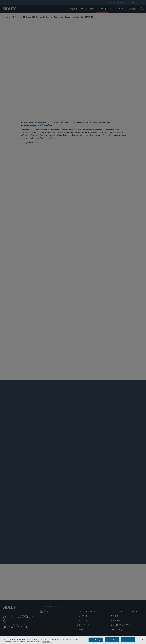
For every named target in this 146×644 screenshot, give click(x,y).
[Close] (142, 640)
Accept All (128, 640)
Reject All (112, 640)
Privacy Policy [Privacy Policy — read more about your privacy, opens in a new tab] (46, 642)
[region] (73, 640)
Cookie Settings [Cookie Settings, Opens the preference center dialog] (95, 640)
